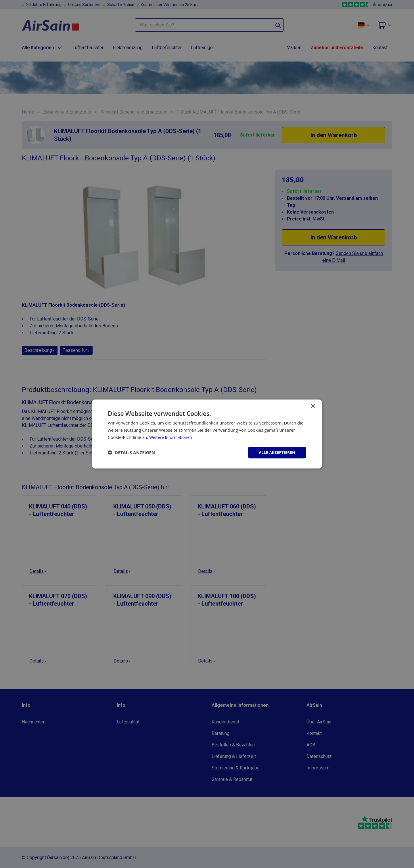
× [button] (313, 406)
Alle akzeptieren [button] (276, 452)
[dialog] (207, 434)
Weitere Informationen (172, 437)
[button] (131, 452)
